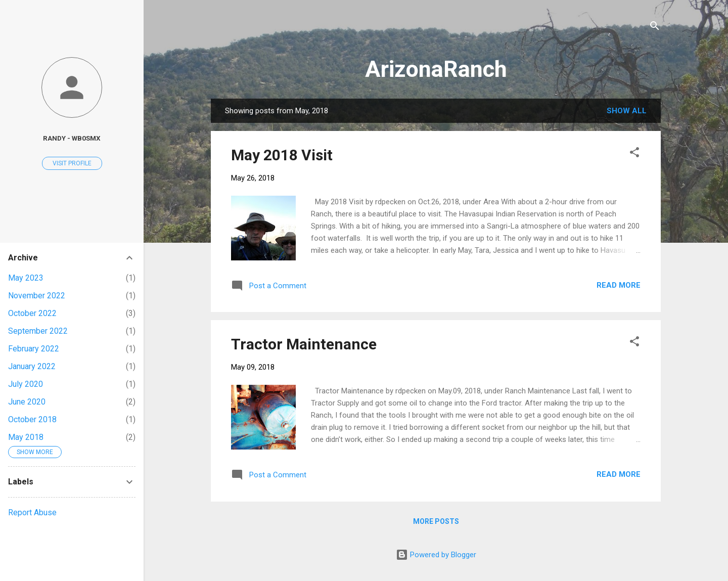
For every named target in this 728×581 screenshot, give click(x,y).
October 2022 (32, 313)
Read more (619, 285)
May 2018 (26, 437)
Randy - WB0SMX (72, 138)
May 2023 (26, 278)
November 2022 (37, 296)
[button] (634, 154)
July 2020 (26, 384)
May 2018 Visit (282, 155)
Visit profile (72, 163)
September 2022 (38, 331)
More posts (436, 521)
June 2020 (27, 402)
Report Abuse (32, 512)
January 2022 (32, 366)
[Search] (655, 28)
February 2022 (34, 349)
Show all (627, 111)
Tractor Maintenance (304, 344)
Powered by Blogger (436, 555)
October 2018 (32, 419)
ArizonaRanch (436, 69)
